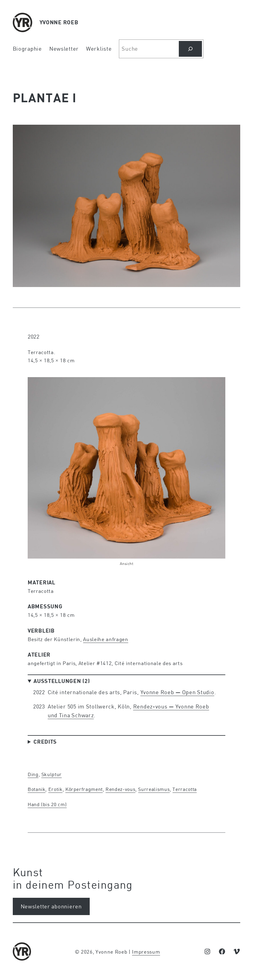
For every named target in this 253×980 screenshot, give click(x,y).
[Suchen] (190, 49)
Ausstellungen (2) (62, 681)
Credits (45, 742)
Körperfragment (84, 789)
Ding (33, 774)
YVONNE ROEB (59, 22)
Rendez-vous (120, 789)
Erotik (55, 789)
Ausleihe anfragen (106, 639)
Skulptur (52, 774)
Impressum (146, 951)
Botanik (36, 789)
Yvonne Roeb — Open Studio (177, 692)
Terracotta (184, 789)
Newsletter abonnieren (51, 906)
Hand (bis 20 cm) (47, 804)
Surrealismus (154, 789)
